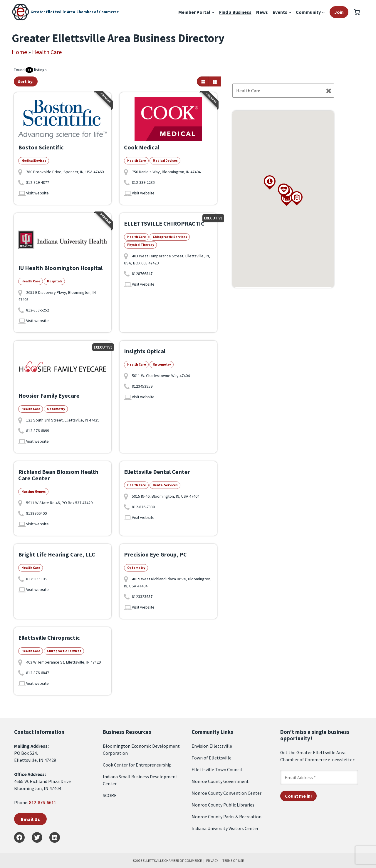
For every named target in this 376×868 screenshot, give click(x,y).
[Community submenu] (323, 12)
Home (19, 52)
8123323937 (142, 597)
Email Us (30, 819)
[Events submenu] (290, 12)
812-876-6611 (43, 802)
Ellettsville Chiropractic (49, 638)
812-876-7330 (143, 507)
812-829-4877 (38, 182)
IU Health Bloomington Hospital (60, 268)
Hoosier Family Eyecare (49, 395)
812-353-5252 (38, 310)
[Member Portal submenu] (213, 12)
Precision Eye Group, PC (155, 554)
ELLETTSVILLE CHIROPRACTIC (164, 223)
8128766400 (36, 513)
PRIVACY (212, 860)
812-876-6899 (38, 431)
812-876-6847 (38, 673)
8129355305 (36, 579)
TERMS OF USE (233, 860)
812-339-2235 (143, 182)
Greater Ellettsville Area (53, 12)
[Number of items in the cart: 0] (357, 12)
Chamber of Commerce (98, 12)
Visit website (37, 193)
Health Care (47, 52)
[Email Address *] (319, 777)
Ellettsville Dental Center (157, 472)
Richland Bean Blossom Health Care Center (58, 475)
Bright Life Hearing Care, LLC (57, 554)
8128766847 (142, 274)
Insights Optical (145, 351)
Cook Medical (142, 147)
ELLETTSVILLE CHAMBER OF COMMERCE (172, 860)
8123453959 (142, 386)
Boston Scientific (41, 147)
